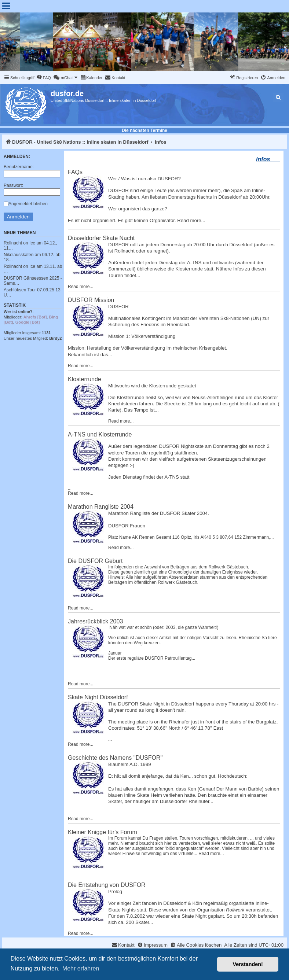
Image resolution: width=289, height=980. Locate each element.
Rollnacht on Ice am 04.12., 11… (30, 246)
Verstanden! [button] (248, 964)
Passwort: (13, 185)
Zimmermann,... (259, 537)
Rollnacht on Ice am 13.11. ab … (33, 269)
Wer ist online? (18, 312)
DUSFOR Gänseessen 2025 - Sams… (33, 281)
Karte (114, 410)
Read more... (191, 220)
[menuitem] (44, 78)
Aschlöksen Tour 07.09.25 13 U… (32, 292)
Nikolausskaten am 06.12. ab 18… (32, 257)
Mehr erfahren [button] (81, 968)
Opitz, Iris (190, 537)
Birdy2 (55, 338)
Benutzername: (19, 167)
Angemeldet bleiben (26, 204)
